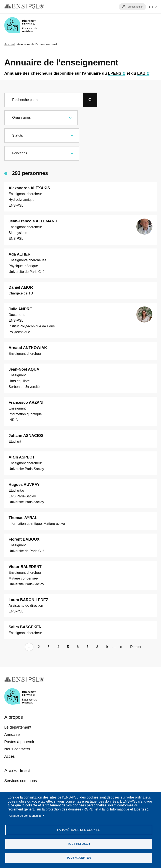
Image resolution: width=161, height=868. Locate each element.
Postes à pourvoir (19, 742)
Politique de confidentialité (25, 816)
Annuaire (12, 735)
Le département (18, 727)
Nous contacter (17, 749)
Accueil (9, 44)
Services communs (21, 781)
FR (151, 7)
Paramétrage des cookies (79, 830)
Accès (10, 756)
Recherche (139, 26)
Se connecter (135, 7)
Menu (152, 26)
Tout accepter (79, 858)
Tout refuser (79, 844)
